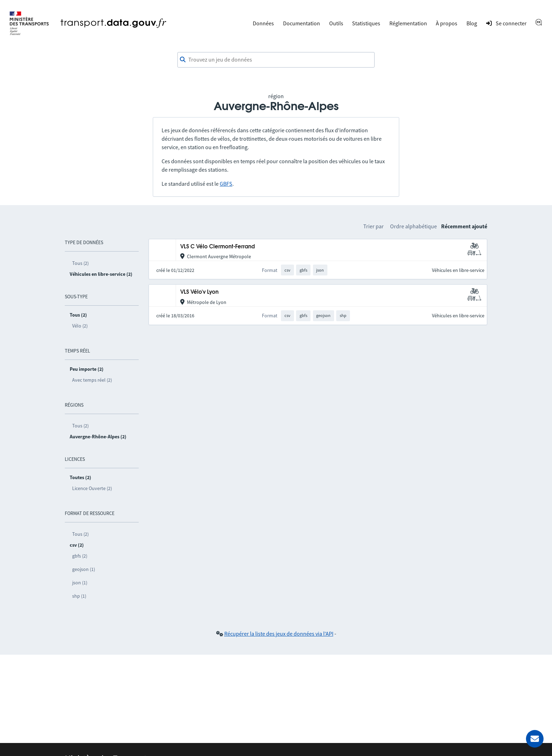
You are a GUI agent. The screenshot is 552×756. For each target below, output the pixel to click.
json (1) (80, 583)
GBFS (226, 184)
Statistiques (366, 23)
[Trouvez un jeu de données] (276, 60)
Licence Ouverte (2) (92, 488)
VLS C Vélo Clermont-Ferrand (218, 247)
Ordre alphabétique (413, 226)
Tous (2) (80, 263)
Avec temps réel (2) (92, 380)
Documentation (302, 23)
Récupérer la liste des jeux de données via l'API (279, 634)
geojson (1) (84, 569)
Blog (472, 23)
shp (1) (79, 596)
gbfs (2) (80, 556)
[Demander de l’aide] (535, 739)
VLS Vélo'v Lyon (199, 292)
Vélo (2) (80, 326)
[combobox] (276, 60)
